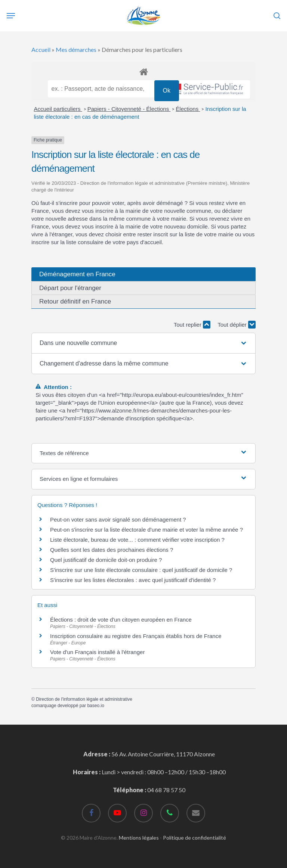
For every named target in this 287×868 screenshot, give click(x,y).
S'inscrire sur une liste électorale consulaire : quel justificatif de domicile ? (141, 570)
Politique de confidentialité (195, 838)
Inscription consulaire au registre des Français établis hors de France (136, 636)
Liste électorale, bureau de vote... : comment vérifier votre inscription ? (137, 540)
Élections (188, 109)
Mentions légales (139, 838)
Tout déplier (237, 325)
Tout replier (192, 325)
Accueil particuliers (58, 109)
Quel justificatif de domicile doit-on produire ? (106, 560)
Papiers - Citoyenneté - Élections (129, 109)
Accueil (41, 49)
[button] (143, 343)
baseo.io (95, 706)
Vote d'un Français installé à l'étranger (97, 652)
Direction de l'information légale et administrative (84, 699)
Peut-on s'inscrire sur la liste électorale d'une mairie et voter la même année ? (146, 530)
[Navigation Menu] (11, 16)
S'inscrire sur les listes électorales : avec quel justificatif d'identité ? (133, 580)
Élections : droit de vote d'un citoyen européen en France (121, 620)
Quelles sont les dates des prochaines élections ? (112, 550)
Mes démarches (76, 49)
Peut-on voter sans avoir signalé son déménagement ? (118, 519)
